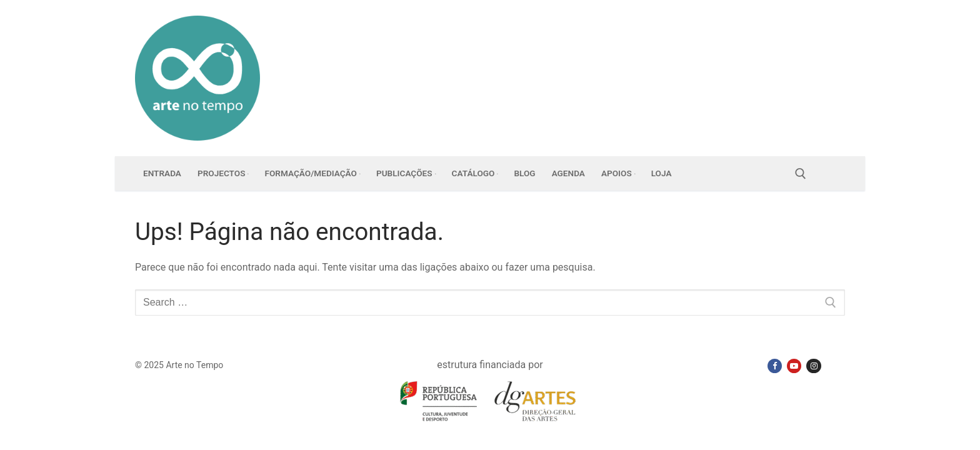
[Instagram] (813, 366)
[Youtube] (794, 366)
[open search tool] (801, 174)
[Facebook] (775, 366)
